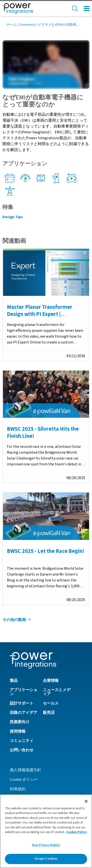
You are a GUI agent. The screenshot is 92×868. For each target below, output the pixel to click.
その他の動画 (17, 620)
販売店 (49, 713)
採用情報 (18, 731)
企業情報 (51, 681)
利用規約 (18, 789)
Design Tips (13, 217)
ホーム (12, 25)
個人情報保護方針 (26, 770)
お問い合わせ (22, 750)
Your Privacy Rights (46, 845)
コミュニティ (22, 741)
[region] (46, 831)
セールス (51, 703)
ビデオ (43, 25)
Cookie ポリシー (24, 780)
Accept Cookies (46, 859)
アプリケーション (24, 692)
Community (27, 25)
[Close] (86, 801)
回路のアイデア (24, 713)
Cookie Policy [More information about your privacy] (77, 832)
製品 (14, 681)
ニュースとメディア (57, 692)
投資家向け (20, 722)
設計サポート (22, 703)
